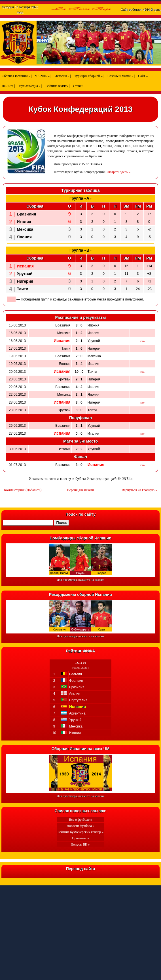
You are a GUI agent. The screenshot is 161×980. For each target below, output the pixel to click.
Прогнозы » (80, 838)
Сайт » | (144, 76)
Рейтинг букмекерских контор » (80, 832)
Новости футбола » (80, 826)
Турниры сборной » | (89, 76)
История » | (63, 76)
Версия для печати (80, 490)
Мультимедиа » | (30, 86)
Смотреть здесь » (118, 172)
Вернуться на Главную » (139, 490)
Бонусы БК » (80, 844)
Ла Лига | (8, 86)
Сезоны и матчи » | (121, 76)
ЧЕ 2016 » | (43, 76)
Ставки (78, 86)
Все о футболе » (80, 820)
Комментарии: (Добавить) (23, 490)
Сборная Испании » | (17, 76)
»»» (142, 341)
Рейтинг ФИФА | (57, 86)
